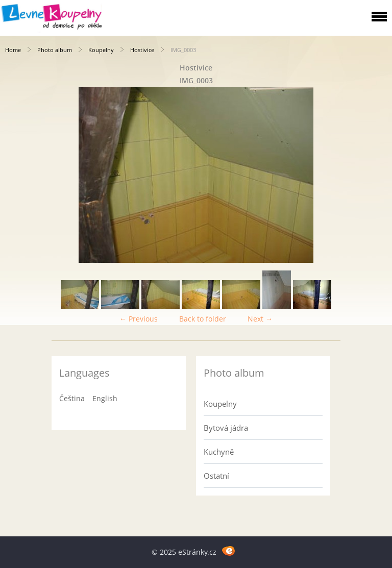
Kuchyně (219, 452)
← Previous (139, 319)
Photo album (55, 50)
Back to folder (203, 319)
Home (13, 50)
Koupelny (101, 50)
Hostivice (142, 50)
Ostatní (216, 476)
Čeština (72, 398)
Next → (260, 319)
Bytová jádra (226, 428)
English (105, 398)
